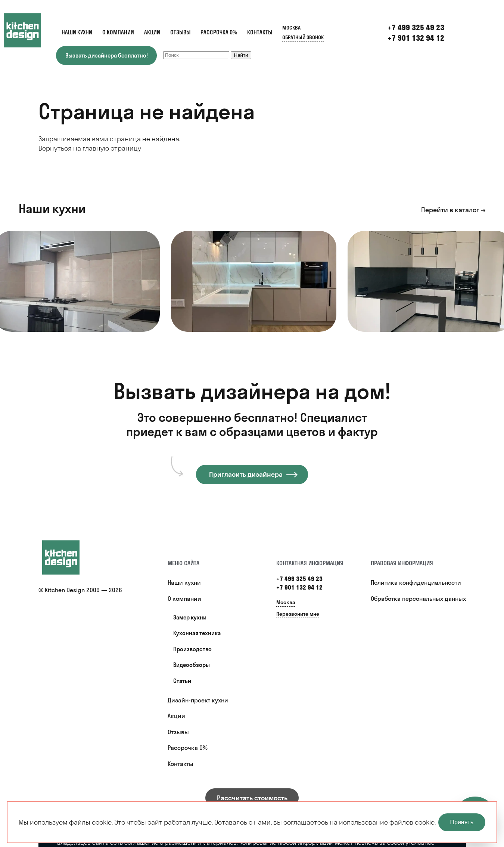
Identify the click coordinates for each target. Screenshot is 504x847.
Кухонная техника (197, 633)
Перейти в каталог (450, 210)
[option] (254, 281)
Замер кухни (190, 617)
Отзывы (180, 32)
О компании (118, 32)
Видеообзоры (192, 665)
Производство (192, 649)
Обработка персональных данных (418, 599)
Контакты (260, 32)
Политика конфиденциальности (416, 582)
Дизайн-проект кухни (198, 700)
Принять (462, 822)
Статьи (182, 681)
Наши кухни (77, 32)
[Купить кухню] (68, 557)
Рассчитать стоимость (252, 798)
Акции (152, 32)
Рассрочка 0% (219, 32)
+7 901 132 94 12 (416, 38)
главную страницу (112, 148)
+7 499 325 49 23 (299, 579)
